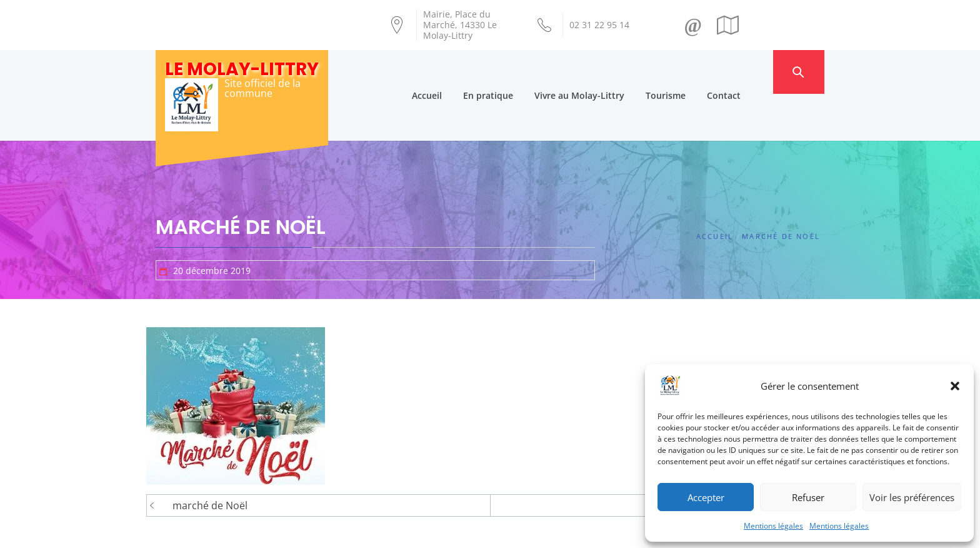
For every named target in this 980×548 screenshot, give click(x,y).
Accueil (450, 72)
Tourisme (689, 72)
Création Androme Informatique (375, 531)
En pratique (511, 72)
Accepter (706, 497)
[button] (955, 386)
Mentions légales (773, 526)
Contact (747, 72)
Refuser (808, 497)
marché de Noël (210, 459)
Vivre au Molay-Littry (602, 72)
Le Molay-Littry (242, 69)
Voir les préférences (912, 497)
